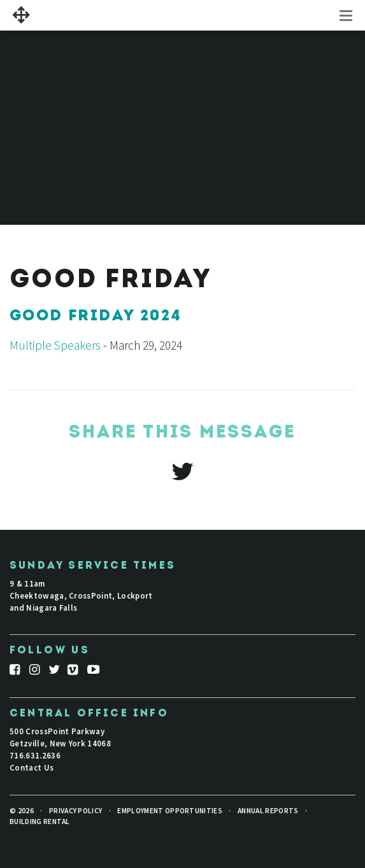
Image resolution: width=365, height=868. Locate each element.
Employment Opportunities (170, 811)
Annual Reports (268, 811)
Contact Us (32, 767)
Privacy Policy (75, 811)
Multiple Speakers (55, 345)
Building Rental (40, 822)
